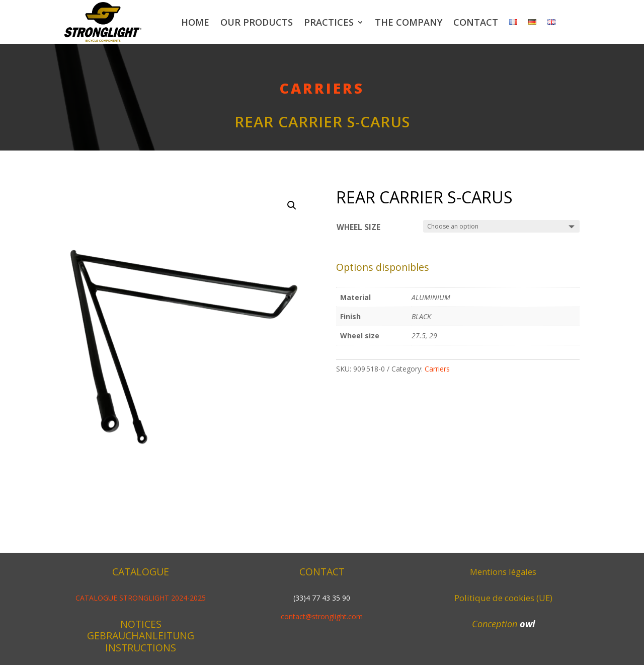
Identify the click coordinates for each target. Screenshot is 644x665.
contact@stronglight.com (322, 616)
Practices (329, 22)
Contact (476, 22)
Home (195, 22)
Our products (257, 22)
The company (409, 22)
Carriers (322, 88)
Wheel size (358, 227)
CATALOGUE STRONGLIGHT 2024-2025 (141, 598)
